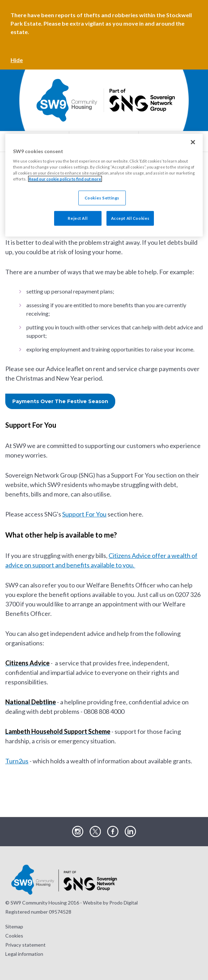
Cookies (14, 936)
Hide (17, 60)
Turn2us (17, 761)
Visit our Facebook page (113, 832)
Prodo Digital (123, 903)
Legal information (24, 954)
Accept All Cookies (130, 218)
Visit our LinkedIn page (130, 832)
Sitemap (14, 926)
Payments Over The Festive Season (60, 401)
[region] (104, 185)
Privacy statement (25, 945)
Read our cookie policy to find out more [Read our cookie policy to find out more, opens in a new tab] (65, 179)
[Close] (193, 142)
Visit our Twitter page (95, 832)
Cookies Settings (102, 198)
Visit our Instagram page (78, 832)
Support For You (84, 514)
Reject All (78, 218)
